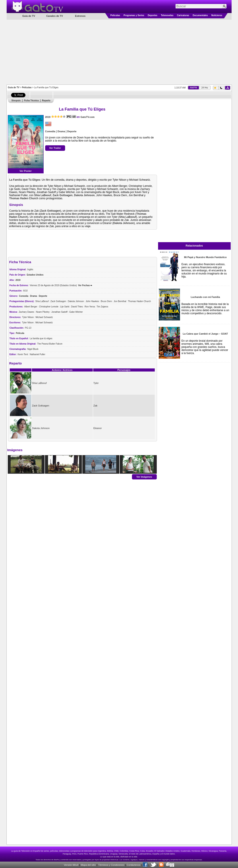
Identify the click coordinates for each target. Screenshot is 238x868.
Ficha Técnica (31, 101)
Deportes (152, 15)
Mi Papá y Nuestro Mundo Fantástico (205, 257)
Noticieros (217, 15)
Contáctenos (134, 865)
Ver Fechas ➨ (85, 285)
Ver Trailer (55, 148)
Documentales (200, 15)
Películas (115, 15)
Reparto (46, 101)
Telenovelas (167, 15)
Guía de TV (14, 87)
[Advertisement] (119, 52)
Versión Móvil (71, 865)
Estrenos (80, 16)
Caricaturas (183, 15)
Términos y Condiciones (111, 865)
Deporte (72, 131)
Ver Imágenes (144, 477)
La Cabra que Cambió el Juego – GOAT (205, 334)
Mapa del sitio (88, 865)
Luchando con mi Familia (205, 297)
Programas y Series (134, 15)
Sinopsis (16, 101)
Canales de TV (55, 16)
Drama (61, 131)
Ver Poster (25, 171)
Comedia (50, 131)
